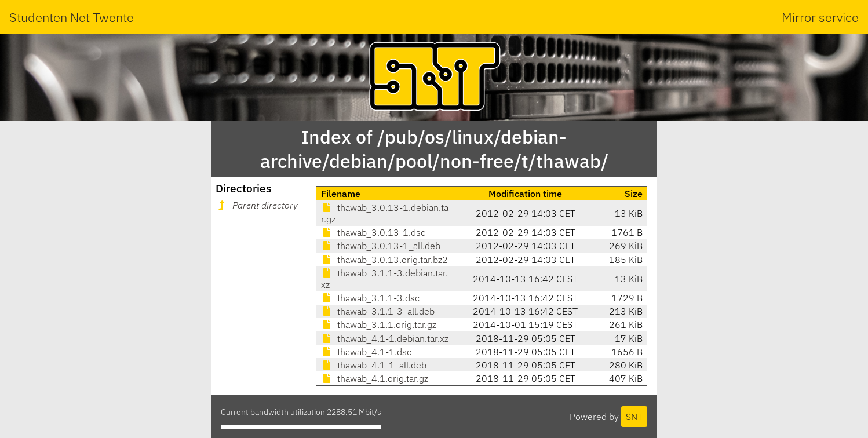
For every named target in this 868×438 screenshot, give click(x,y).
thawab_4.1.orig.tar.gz (375, 378)
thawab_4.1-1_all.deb (374, 365)
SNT (634, 417)
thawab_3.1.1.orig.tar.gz (379, 324)
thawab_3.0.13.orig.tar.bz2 (384, 260)
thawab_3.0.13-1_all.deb (381, 246)
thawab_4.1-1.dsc (366, 352)
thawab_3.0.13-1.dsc (373, 232)
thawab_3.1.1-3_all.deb (378, 311)
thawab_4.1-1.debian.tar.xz (385, 338)
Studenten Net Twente (72, 17)
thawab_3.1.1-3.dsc (370, 298)
